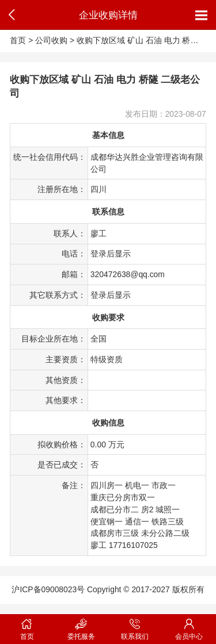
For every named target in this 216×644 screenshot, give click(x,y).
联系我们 (135, 627)
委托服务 (81, 627)
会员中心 (189, 627)
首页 (18, 40)
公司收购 (51, 40)
